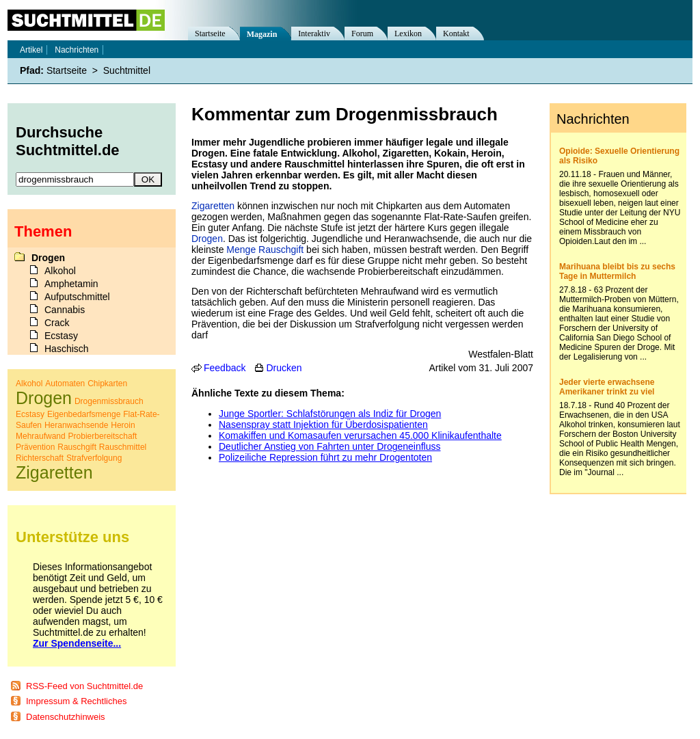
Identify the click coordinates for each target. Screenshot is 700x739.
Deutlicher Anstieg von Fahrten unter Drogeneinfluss (330, 446)
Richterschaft (40, 458)
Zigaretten (213, 206)
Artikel (31, 50)
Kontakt (456, 33)
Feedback (225, 368)
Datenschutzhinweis (66, 717)
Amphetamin (71, 284)
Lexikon (408, 33)
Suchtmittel (127, 70)
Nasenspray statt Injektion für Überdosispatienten (323, 425)
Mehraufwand (41, 436)
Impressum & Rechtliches (76, 701)
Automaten (65, 384)
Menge (241, 250)
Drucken (284, 368)
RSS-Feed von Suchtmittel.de (84, 686)
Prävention (35, 447)
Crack (57, 323)
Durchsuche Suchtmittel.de (68, 141)
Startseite (210, 33)
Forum (362, 33)
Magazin (262, 34)
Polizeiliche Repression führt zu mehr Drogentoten (325, 457)
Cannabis (65, 310)
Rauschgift (281, 250)
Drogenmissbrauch (109, 401)
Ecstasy (61, 336)
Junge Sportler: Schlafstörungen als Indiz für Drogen (330, 414)
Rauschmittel (123, 447)
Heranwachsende (76, 425)
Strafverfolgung (94, 458)
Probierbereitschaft (103, 436)
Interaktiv (314, 33)
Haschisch (67, 349)
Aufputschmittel (77, 297)
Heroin (123, 425)
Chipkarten (107, 384)
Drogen (207, 239)
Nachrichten (77, 50)
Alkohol (60, 271)
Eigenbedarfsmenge (84, 414)
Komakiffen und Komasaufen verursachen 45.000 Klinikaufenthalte (360, 435)
